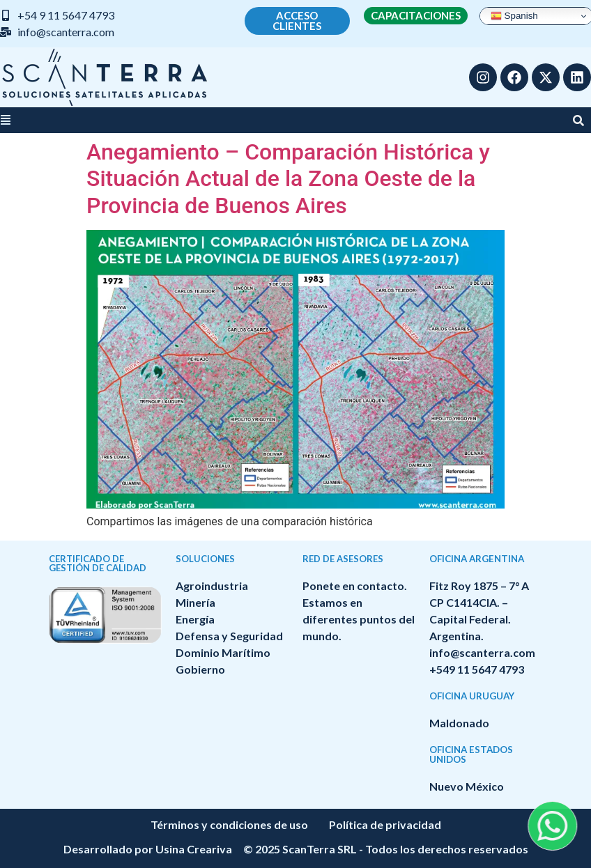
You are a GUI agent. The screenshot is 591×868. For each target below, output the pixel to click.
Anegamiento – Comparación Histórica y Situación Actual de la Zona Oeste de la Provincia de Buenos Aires (288, 179)
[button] (6, 121)
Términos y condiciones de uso (229, 824)
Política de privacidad (385, 824)
